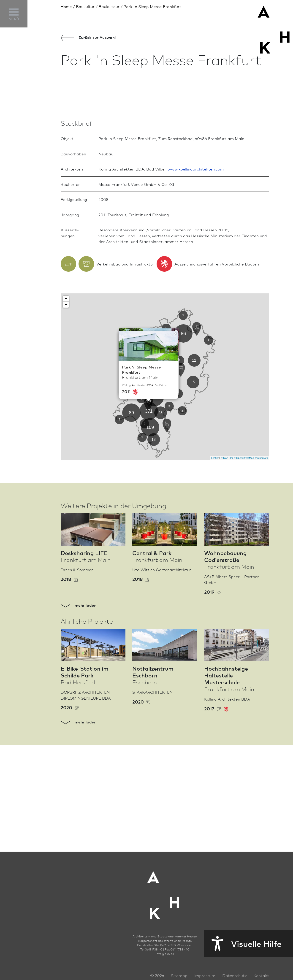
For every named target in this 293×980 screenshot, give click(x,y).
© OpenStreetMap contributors (251, 567)
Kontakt (261, 977)
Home (66, 6)
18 (154, 548)
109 (150, 536)
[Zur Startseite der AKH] (165, 894)
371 (149, 520)
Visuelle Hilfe (243, 943)
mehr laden (79, 714)
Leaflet (215, 567)
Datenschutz (235, 977)
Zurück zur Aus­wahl (88, 38)
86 (183, 442)
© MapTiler (227, 567)
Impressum (205, 977)
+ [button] (66, 407)
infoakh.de (165, 956)
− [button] (66, 413)
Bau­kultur (85, 6)
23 (160, 521)
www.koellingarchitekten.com (196, 277)
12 (194, 469)
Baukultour (109, 6)
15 (193, 491)
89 (131, 521)
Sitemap (179, 977)
